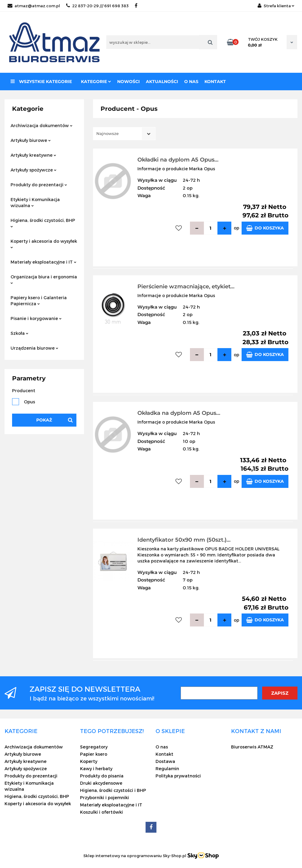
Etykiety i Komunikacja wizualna (35, 202)
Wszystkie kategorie (41, 82)
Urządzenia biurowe (34, 348)
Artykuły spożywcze (34, 170)
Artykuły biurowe (31, 140)
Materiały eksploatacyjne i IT (43, 262)
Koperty (89, 761)
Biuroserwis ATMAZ (252, 747)
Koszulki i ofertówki (101, 812)
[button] (21, 731)
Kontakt (215, 82)
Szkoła (19, 333)
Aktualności (162, 82)
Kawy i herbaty (96, 769)
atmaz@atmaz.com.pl (34, 6)
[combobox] (124, 134)
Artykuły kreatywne (33, 155)
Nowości (129, 82)
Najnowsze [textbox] (108, 133)
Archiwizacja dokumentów (42, 125)
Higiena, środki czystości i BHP (113, 790)
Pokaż (44, 420)
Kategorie (96, 82)
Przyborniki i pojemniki (104, 798)
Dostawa (165, 761)
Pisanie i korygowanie (36, 318)
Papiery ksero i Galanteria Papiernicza (39, 301)
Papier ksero (94, 754)
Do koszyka (265, 228)
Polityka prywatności (178, 776)
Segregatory (94, 747)
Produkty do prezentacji (39, 185)
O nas (191, 82)
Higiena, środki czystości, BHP (43, 223)
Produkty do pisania (102, 776)
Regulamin (167, 769)
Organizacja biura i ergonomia (44, 279)
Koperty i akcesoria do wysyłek (44, 243)
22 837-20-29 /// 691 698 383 (97, 6)
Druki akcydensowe (101, 783)
